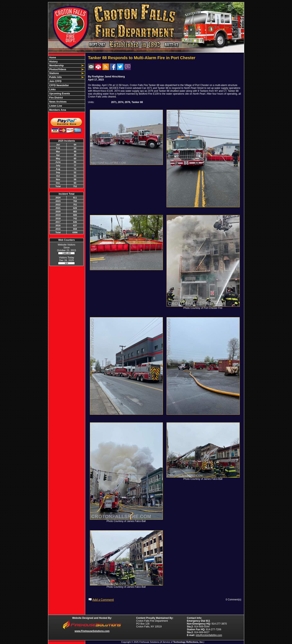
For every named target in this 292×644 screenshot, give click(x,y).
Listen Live (55, 106)
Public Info (55, 77)
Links (52, 89)
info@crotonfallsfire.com (209, 635)
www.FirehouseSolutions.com (92, 631)
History (53, 62)
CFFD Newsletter (59, 85)
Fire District (56, 98)
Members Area (57, 110)
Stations (54, 73)
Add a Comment (103, 600)
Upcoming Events (59, 94)
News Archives (58, 102)
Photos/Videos (57, 69)
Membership (56, 66)
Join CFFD (55, 81)
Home (52, 58)
